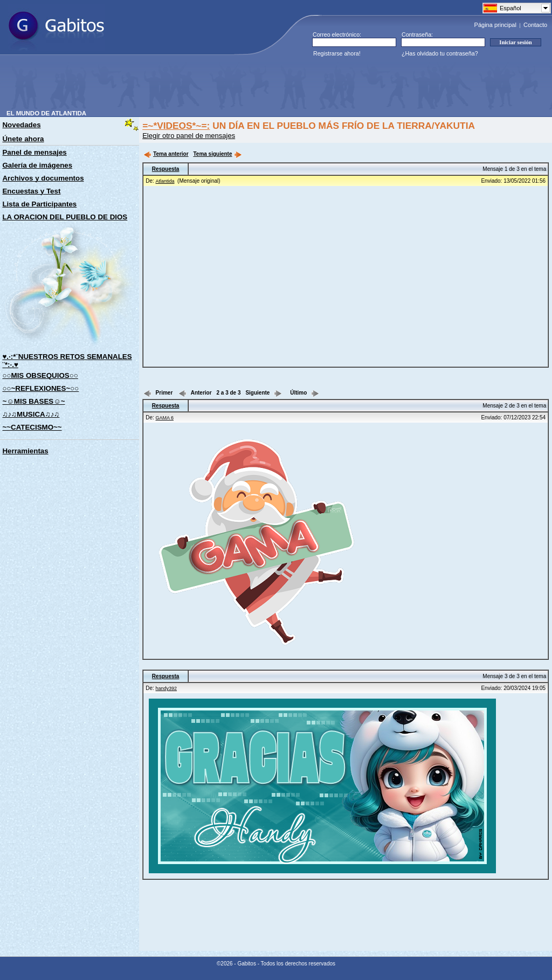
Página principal (495, 25)
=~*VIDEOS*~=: (176, 126)
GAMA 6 (165, 418)
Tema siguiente (217, 154)
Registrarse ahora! (337, 53)
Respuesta (166, 169)
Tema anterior (166, 154)
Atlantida (165, 181)
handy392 (167, 688)
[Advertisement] (203, 86)
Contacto (535, 25)
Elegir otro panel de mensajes (189, 136)
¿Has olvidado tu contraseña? (440, 53)
